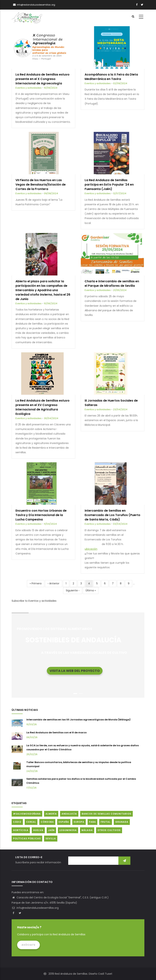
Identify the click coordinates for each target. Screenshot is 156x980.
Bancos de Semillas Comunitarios (106, 814)
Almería (51, 814)
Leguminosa (68, 830)
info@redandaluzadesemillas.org (35, 908)
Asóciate (28, 945)
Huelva (38, 830)
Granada (122, 822)
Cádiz (17, 822)
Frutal (106, 822)
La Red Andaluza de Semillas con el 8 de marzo (57, 733)
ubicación (91, 549)
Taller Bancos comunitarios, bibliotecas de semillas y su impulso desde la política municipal (79, 764)
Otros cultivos (109, 830)
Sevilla (51, 838)
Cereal (31, 822)
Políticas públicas (27, 838)
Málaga (87, 830)
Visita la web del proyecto (75, 670)
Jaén (51, 830)
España (64, 822)
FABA (92, 822)
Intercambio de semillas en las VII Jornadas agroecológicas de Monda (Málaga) (78, 720)
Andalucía (69, 814)
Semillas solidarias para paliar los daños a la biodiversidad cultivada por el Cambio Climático (81, 781)
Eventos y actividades (28, 88)
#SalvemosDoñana (27, 814)
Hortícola (21, 830)
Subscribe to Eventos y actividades (34, 601)
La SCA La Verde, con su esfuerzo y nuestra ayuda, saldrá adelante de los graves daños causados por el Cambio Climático (83, 747)
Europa (79, 822)
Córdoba (47, 822)
